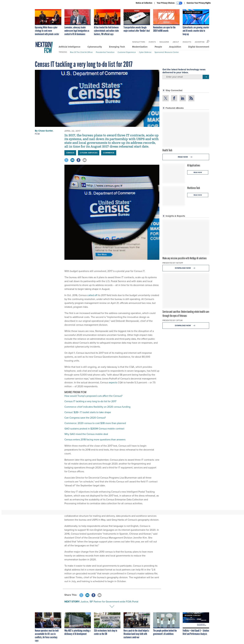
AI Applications (194, 165)
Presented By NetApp (173, 263)
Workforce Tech (194, 188)
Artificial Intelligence (69, 47)
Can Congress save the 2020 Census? (85, 418)
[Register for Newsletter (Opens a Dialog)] (206, 77)
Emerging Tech (117, 47)
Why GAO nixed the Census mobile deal (86, 434)
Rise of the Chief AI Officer (81, 52)
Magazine (164, 42)
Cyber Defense (145, 52)
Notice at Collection (144, 3)
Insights (187, 42)
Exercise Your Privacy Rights (199, 3)
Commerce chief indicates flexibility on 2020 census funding (97, 407)
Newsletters (139, 42)
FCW (37, 134)
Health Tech (167, 150)
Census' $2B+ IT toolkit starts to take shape (88, 412)
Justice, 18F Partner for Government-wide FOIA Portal (109, 602)
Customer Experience (127, 52)
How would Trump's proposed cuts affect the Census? (93, 396)
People (158, 47)
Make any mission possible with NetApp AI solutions (185, 258)
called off (92, 295)
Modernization (140, 47)
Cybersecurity (95, 47)
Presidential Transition (105, 52)
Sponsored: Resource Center (167, 52)
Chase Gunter (46, 131)
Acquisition (175, 47)
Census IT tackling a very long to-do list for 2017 (90, 401)
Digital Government (199, 47)
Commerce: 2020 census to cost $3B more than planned (95, 423)
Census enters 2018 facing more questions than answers (95, 439)
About (176, 42)
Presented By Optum (172, 320)
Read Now (186, 157)
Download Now (186, 268)
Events (152, 42)
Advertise (200, 42)
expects (113, 382)
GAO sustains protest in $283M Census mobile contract (94, 429)
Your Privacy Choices (170, 3)
